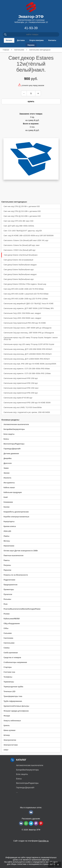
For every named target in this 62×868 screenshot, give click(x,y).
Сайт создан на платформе (31, 841)
